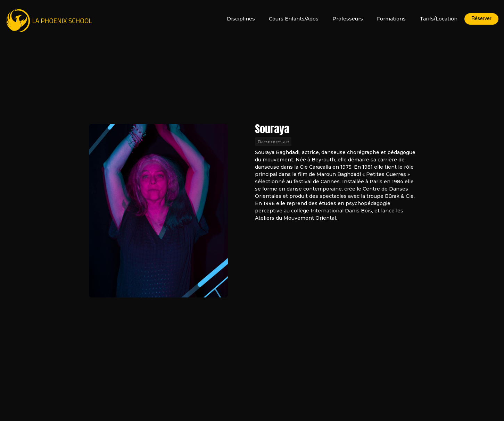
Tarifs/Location (439, 19)
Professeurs (348, 19)
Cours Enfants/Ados (294, 19)
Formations (391, 19)
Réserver (481, 19)
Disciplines (241, 19)
